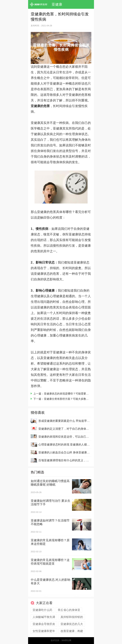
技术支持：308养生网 (61, 640)
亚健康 (57, 4)
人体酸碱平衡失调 (44, 617)
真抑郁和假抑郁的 (72, 617)
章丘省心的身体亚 (69, 610)
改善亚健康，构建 (72, 631)
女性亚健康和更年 (44, 631)
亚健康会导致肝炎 (44, 624)
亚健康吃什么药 (42, 610)
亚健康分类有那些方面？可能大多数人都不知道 (72, 399)
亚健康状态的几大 (72, 624)
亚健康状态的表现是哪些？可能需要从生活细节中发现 (76, 394)
